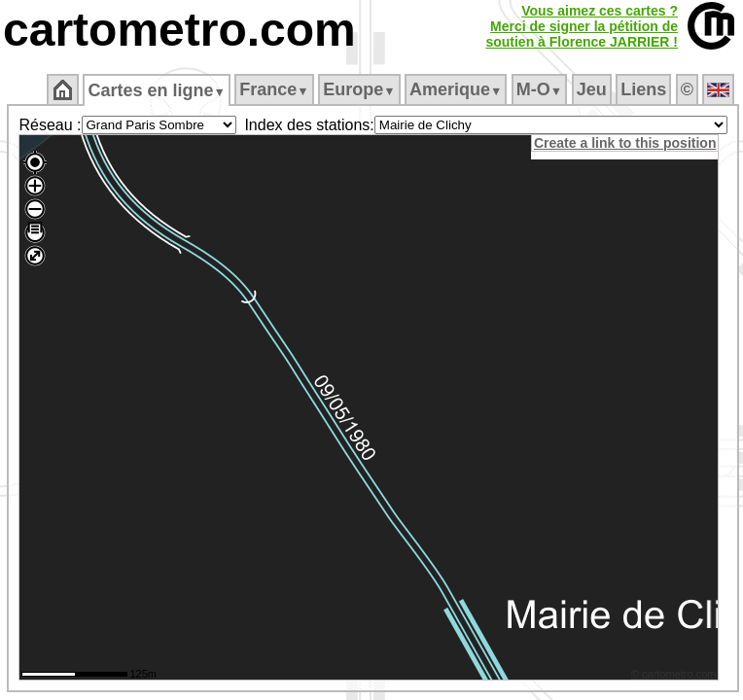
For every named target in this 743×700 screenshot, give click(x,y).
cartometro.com (179, 30)
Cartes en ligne (156, 90)
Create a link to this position (625, 143)
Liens (643, 89)
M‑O (539, 89)
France (274, 89)
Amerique (456, 89)
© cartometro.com (674, 674)
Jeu (592, 89)
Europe (359, 89)
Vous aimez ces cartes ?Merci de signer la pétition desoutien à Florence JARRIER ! (582, 26)
